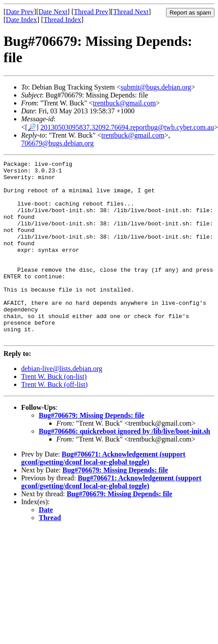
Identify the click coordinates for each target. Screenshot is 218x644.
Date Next (53, 12)
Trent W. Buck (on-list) (54, 412)
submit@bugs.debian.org (156, 87)
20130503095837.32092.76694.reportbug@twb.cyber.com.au (127, 127)
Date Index (21, 20)
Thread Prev (91, 12)
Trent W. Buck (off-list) (54, 420)
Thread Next (131, 12)
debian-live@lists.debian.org (62, 404)
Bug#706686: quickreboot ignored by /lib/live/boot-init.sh (124, 467)
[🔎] (32, 127)
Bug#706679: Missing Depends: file (92, 451)
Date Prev (20, 12)
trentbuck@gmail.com (124, 103)
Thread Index (63, 20)
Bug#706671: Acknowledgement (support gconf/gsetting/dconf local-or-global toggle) (103, 494)
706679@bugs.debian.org (57, 143)
